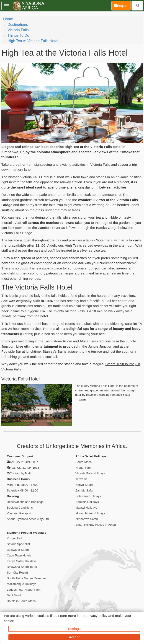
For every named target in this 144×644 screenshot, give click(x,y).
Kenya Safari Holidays (22, 561)
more (82, 399)
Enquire (122, 5)
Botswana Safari (18, 550)
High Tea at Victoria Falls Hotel (33, 41)
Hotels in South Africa (21, 601)
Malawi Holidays (86, 508)
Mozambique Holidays (90, 513)
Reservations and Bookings (25, 502)
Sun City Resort (17, 573)
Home (8, 19)
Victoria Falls (18, 30)
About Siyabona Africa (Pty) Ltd (28, 519)
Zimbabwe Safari (87, 519)
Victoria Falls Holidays (90, 473)
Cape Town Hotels (19, 555)
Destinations (18, 25)
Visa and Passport (19, 513)
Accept (74, 637)
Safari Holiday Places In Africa (96, 525)
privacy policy (97, 616)
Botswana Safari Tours (22, 567)
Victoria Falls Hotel (21, 379)
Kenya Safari (84, 485)
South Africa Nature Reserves (27, 578)
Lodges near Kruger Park (24, 590)
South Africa (84, 462)
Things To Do (18, 35)
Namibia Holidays (87, 502)
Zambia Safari (85, 490)
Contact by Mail (20, 473)
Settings (74, 629)
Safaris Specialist (18, 544)
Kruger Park (83, 468)
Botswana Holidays (88, 496)
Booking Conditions (20, 508)
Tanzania (81, 479)
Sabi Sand (14, 595)
